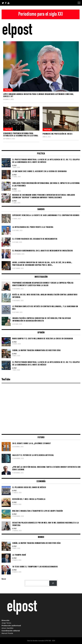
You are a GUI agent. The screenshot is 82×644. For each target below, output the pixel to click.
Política (8, 90)
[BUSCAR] (53, 583)
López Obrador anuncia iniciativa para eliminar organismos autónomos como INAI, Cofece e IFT (38, 95)
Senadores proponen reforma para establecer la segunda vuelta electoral (21, 134)
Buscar (4, 579)
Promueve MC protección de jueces (57, 134)
